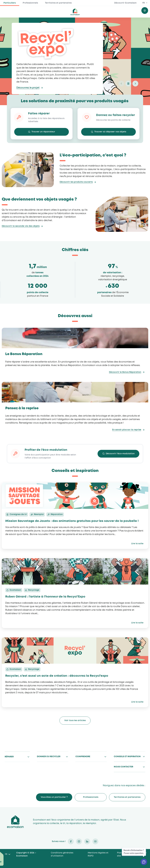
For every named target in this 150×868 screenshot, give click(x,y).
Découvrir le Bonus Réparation (125, 372)
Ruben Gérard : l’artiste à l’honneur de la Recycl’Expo (45, 597)
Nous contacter (123, 767)
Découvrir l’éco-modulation (120, 454)
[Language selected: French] (8, 854)
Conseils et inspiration (127, 757)
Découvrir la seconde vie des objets (21, 226)
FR (144, 3)
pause (128, 84)
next (135, 84)
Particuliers (10, 3)
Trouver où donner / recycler (145, 11)
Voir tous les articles (75, 720)
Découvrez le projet (28, 88)
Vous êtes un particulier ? (54, 797)
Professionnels (30, 3)
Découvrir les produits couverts (76, 182)
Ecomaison (15, 822)
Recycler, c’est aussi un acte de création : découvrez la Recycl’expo (57, 676)
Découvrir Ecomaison (125, 3)
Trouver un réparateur (43, 132)
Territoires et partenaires (58, 3)
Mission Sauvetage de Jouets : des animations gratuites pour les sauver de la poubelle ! (72, 521)
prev (121, 84)
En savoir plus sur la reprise (127, 430)
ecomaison (75, 12)
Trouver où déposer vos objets (110, 132)
